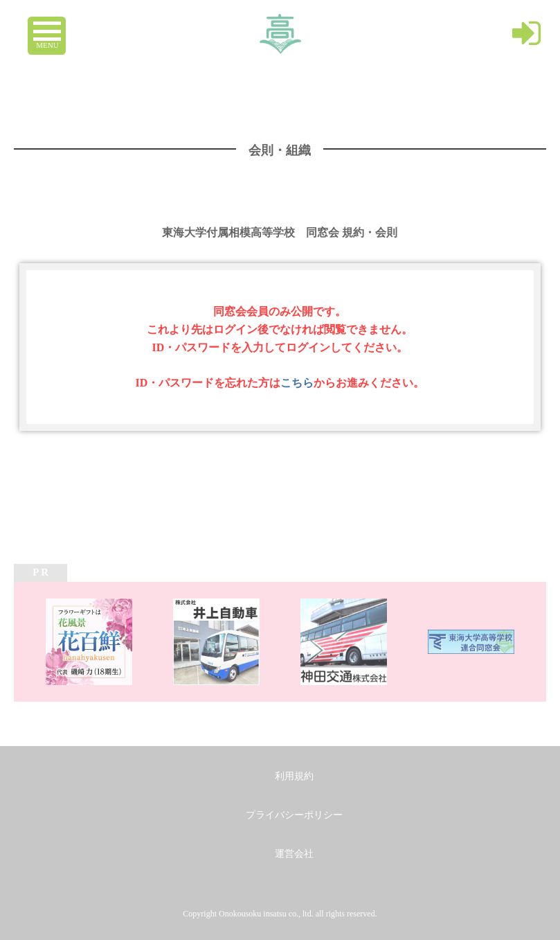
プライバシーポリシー (294, 815)
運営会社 (294, 854)
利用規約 (294, 776)
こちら (297, 383)
